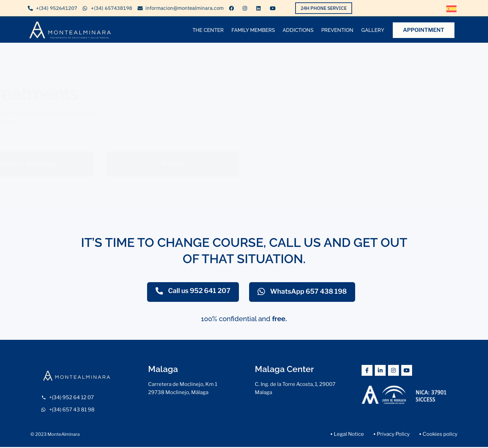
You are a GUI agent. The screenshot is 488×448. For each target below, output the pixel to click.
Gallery (373, 30)
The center (208, 30)
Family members (253, 30)
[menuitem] (451, 9)
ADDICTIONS (298, 30)
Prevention (337, 30)
